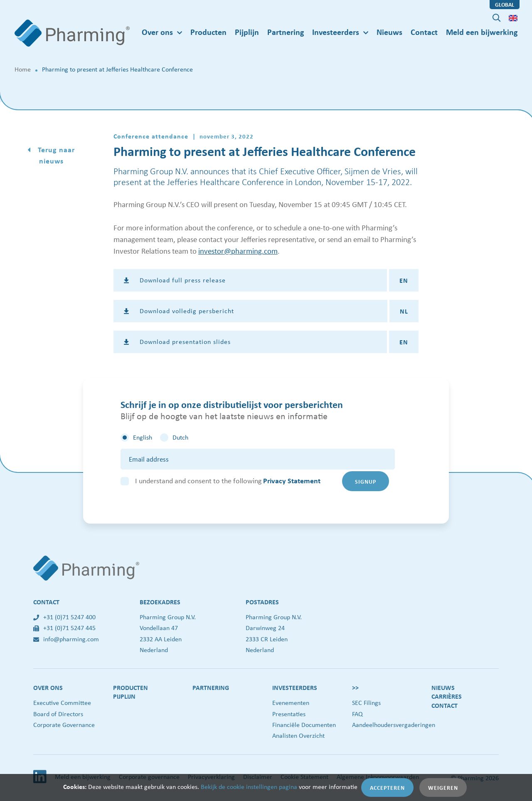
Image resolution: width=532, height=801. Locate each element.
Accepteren (387, 787)
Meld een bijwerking (482, 32)
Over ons (48, 687)
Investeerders (295, 687)
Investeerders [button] (336, 32)
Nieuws (389, 32)
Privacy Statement (292, 481)
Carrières (447, 696)
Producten (208, 32)
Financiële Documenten (304, 725)
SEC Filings (366, 703)
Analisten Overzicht (298, 735)
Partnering (286, 32)
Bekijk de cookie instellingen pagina (249, 787)
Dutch (180, 437)
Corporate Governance (64, 725)
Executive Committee (62, 703)
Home (23, 69)
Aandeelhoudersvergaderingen (394, 725)
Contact (424, 32)
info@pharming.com (66, 639)
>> (355, 687)
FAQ (357, 714)
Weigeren (443, 787)
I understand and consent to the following (228, 481)
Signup (366, 481)
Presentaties (289, 714)
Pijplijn (247, 32)
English (143, 437)
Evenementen (291, 703)
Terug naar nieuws (55, 155)
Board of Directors (58, 714)
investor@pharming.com (238, 251)
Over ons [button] (157, 32)
